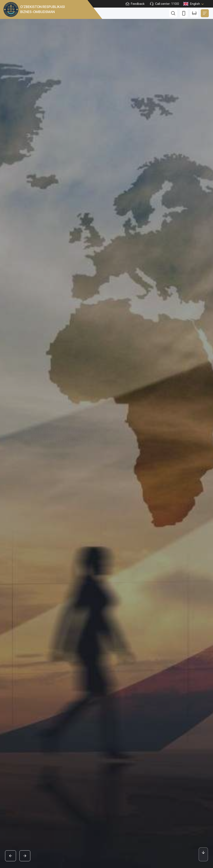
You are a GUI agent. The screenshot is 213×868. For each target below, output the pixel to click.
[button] (11, 856)
